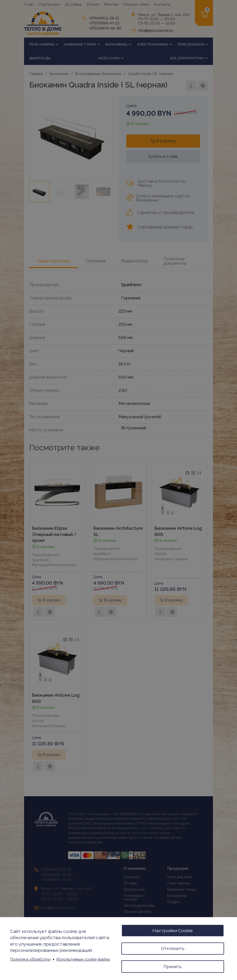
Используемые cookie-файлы (83, 959)
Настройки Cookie (173, 930)
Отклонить (173, 948)
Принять (173, 966)
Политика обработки (30, 959)
